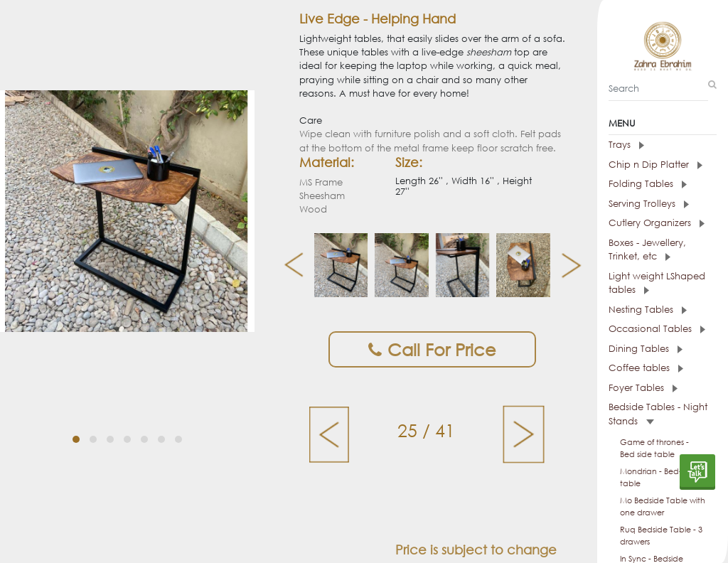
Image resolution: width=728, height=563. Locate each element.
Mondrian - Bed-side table (658, 477)
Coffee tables (646, 368)
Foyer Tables (643, 388)
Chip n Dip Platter (655, 165)
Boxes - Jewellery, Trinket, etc (647, 250)
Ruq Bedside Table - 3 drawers (661, 536)
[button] (76, 426)
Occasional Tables (657, 329)
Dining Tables (646, 349)
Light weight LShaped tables (657, 283)
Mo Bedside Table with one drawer (663, 506)
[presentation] (288, 265)
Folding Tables (648, 184)
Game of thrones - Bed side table (654, 448)
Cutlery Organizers (657, 223)
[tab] (663, 145)
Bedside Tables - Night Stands (658, 414)
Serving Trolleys (649, 204)
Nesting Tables (648, 310)
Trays (626, 145)
